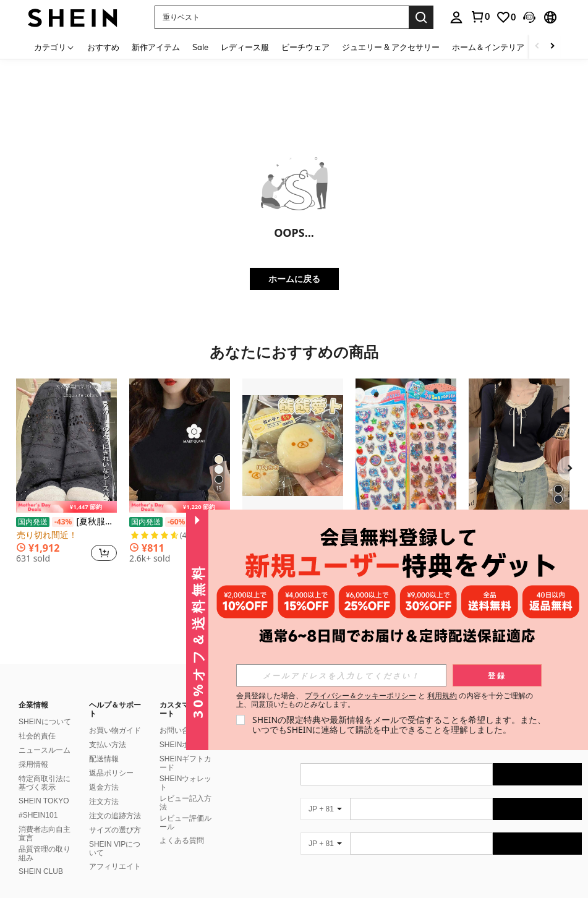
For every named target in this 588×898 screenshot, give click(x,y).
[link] (480, 17)
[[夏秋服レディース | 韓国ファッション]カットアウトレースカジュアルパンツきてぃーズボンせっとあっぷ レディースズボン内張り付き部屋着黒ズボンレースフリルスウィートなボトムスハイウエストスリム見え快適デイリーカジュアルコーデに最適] (66, 446)
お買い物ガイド (115, 716)
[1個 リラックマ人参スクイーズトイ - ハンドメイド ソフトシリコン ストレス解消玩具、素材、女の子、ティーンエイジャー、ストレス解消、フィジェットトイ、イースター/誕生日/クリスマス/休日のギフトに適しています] (293, 446)
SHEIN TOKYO (44, 786)
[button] (282, 17)
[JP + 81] (325, 794)
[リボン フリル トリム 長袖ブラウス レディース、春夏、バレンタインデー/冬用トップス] (519, 446)
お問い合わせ (182, 716)
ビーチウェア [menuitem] (305, 47)
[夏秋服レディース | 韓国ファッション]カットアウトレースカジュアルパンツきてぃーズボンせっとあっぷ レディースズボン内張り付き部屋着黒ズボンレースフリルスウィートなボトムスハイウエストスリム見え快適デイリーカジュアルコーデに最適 (66, 522)
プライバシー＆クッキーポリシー (360, 695)
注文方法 (104, 787)
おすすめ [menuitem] (103, 47)
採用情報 (33, 750)
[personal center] (456, 17)
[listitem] (66, 476)
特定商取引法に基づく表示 (45, 768)
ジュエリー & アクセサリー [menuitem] (391, 47)
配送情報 (104, 744)
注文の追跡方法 (115, 801)
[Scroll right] (552, 47)
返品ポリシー (111, 758)
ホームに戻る (294, 279)
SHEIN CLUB (41, 857)
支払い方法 (108, 730)
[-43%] (63, 522)
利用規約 (442, 695)
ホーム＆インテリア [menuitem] (488, 47)
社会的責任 (37, 721)
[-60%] (176, 522)
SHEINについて (45, 707)
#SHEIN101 (38, 800)
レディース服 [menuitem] (245, 47)
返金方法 (104, 772)
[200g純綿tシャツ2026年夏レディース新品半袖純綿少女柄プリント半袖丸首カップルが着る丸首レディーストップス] (180, 446)
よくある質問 (182, 826)
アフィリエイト (115, 852)
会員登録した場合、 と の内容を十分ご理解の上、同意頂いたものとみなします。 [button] (385, 700)
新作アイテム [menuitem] (156, 47)
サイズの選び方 (115, 815)
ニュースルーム (45, 735)
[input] (341, 675)
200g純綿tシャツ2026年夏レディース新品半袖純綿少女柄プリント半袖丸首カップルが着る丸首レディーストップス (180, 522)
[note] (66, 507)
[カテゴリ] (54, 47)
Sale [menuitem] (200, 47)
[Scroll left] (537, 47)
